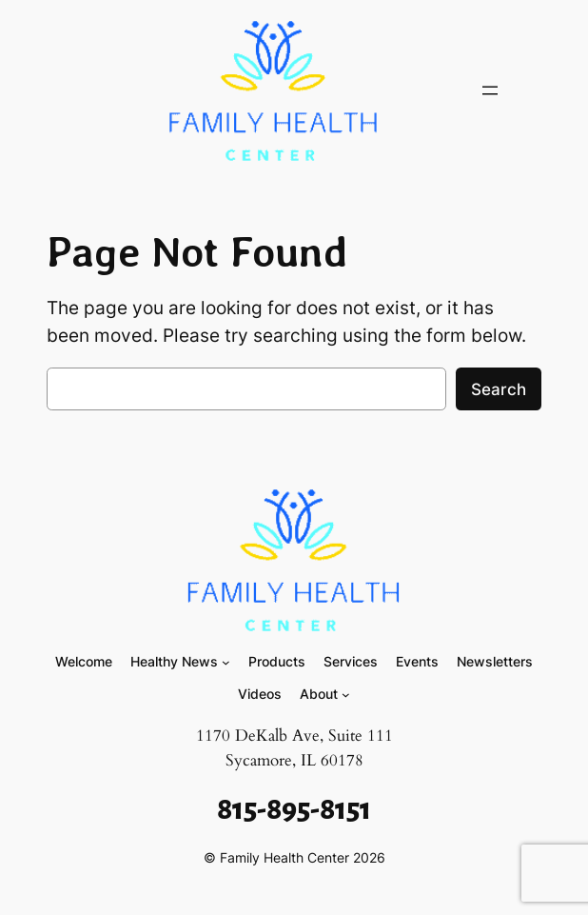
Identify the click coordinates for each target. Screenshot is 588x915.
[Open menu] (490, 90)
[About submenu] (346, 695)
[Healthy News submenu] (226, 662)
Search (499, 389)
